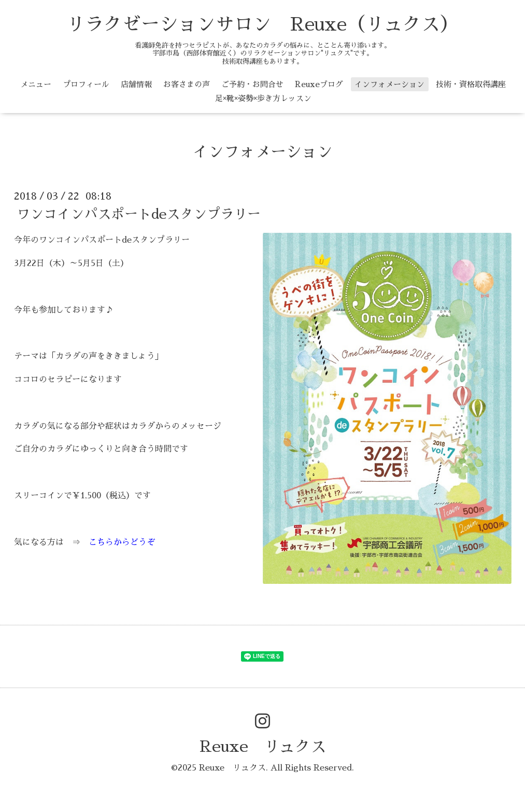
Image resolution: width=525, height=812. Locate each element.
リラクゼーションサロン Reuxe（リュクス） (262, 24)
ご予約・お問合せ (252, 84)
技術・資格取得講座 (471, 84)
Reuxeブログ (319, 84)
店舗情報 (136, 84)
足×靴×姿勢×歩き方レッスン (263, 98)
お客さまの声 (187, 84)
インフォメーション (389, 84)
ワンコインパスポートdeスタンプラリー (139, 214)
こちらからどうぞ (122, 542)
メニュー (36, 84)
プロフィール (86, 84)
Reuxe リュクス (263, 747)
